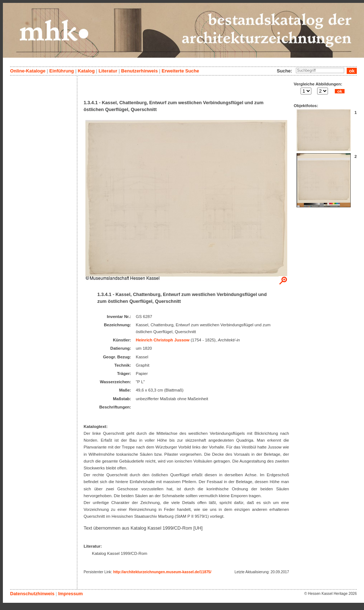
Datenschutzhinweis (32, 594)
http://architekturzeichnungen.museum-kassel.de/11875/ (162, 572)
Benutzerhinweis (139, 71)
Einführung (62, 71)
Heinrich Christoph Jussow (163, 340)
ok (339, 91)
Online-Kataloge (28, 71)
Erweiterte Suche (180, 71)
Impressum (70, 594)
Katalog (86, 71)
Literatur (108, 71)
